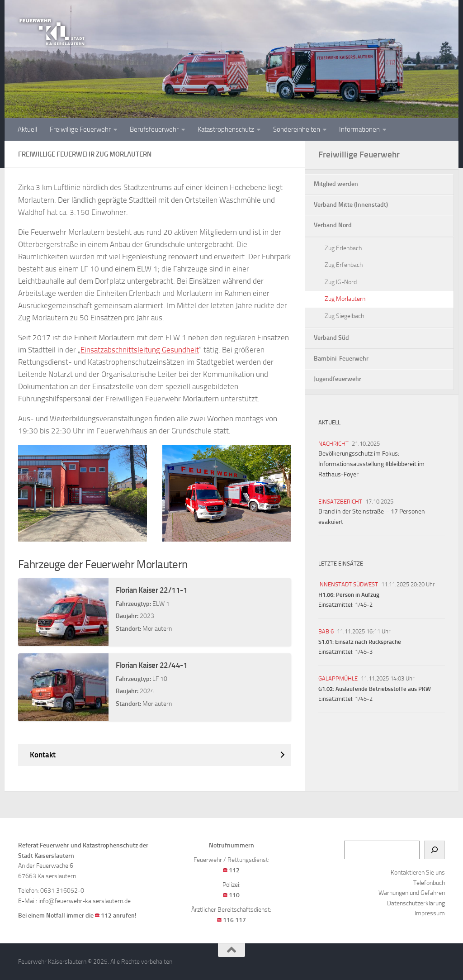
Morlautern (157, 629)
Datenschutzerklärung (416, 903)
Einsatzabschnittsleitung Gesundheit (140, 350)
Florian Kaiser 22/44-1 (151, 665)
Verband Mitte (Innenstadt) (351, 205)
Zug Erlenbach (343, 248)
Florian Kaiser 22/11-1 (151, 590)
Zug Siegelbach (344, 316)
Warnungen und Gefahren (412, 893)
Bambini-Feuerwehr (341, 359)
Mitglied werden (336, 184)
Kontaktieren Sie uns (418, 873)
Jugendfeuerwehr (338, 379)
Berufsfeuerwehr (154, 129)
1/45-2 (364, 605)
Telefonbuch (429, 883)
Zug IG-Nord (341, 282)
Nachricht (333, 444)
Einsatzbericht (340, 502)
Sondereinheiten (297, 129)
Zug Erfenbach (344, 265)
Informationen (359, 129)
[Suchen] (435, 850)
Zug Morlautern (345, 299)
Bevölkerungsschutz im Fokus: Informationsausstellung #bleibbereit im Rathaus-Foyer (371, 464)
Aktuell (27, 129)
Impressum (430, 913)
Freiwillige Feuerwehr (80, 129)
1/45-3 (364, 652)
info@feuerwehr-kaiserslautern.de (85, 901)
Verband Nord (333, 225)
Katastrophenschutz (226, 129)
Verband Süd (331, 338)
